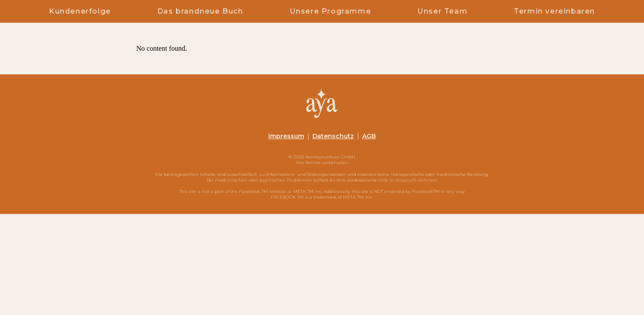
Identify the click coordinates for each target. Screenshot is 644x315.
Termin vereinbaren (554, 11)
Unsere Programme (331, 11)
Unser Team (442, 11)
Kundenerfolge (80, 11)
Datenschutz (333, 136)
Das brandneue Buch (200, 11)
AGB (369, 136)
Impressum (286, 136)
